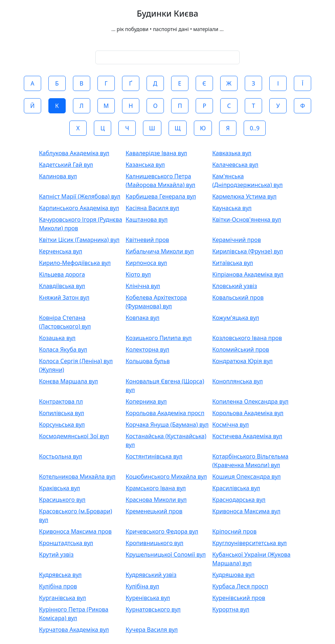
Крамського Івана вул (156, 488)
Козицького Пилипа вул (159, 338)
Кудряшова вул (233, 575)
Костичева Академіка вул (247, 436)
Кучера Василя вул (152, 630)
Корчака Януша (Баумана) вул (167, 425)
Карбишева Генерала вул (161, 196)
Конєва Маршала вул (68, 381)
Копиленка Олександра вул (250, 401)
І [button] (278, 83)
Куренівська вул (148, 598)
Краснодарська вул (239, 500)
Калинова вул (58, 176)
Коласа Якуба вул (63, 349)
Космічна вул (230, 425)
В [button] (82, 83)
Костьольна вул (60, 456)
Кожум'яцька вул (236, 318)
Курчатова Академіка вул (74, 630)
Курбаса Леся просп (240, 586)
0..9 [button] (255, 128)
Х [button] (78, 128)
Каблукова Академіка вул (74, 153)
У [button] (278, 106)
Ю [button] (203, 128)
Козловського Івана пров (247, 338)
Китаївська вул (233, 263)
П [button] (180, 106)
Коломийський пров (241, 349)
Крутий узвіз (56, 554)
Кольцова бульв (148, 361)
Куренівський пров (239, 598)
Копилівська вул (62, 413)
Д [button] (155, 83)
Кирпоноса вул (146, 263)
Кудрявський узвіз (151, 575)
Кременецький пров (154, 511)
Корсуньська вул (62, 425)
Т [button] (254, 106)
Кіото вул (138, 274)
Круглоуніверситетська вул (249, 543)
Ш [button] (152, 128)
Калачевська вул (235, 165)
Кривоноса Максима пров (75, 531)
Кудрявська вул (60, 575)
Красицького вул (62, 500)
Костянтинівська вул (154, 456)
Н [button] (131, 106)
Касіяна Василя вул (152, 208)
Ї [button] (303, 83)
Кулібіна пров (58, 586)
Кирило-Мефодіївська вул (75, 263)
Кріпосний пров (234, 531)
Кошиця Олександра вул (247, 477)
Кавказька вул (232, 153)
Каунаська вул (232, 208)
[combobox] (167, 57)
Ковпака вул (143, 318)
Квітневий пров (147, 240)
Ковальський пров (238, 297)
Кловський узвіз (235, 286)
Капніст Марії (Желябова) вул (80, 196)
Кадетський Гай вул (66, 165)
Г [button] (106, 83)
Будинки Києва (167, 14)
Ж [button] (229, 83)
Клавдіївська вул (62, 286)
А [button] (32, 83)
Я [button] (228, 128)
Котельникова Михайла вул (77, 477)
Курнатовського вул (153, 609)
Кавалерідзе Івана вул (156, 153)
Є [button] (204, 83)
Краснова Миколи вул (156, 500)
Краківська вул (60, 488)
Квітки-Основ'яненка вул (247, 219)
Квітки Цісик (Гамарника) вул (79, 240)
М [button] (106, 106)
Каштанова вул (147, 219)
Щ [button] (178, 128)
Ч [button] (127, 128)
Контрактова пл (61, 401)
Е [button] (180, 83)
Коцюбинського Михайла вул (166, 477)
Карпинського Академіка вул (79, 208)
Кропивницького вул (155, 543)
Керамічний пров (237, 240)
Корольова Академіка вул (248, 413)
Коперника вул (146, 401)
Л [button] (81, 106)
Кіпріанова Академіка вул (248, 274)
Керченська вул (61, 251)
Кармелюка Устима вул (244, 196)
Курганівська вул (62, 598)
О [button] (155, 106)
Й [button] (32, 106)
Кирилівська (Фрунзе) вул (248, 251)
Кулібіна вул (142, 586)
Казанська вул (145, 165)
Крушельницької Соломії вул (166, 554)
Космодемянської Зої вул (74, 436)
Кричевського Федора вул (162, 531)
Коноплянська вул (238, 381)
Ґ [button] (130, 83)
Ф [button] (303, 106)
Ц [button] (103, 128)
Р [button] (204, 106)
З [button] (254, 83)
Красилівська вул (236, 488)
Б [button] (57, 83)
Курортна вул (231, 609)
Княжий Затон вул (64, 297)
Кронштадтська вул (66, 543)
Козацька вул (57, 338)
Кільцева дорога (62, 274)
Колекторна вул (147, 349)
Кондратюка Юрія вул (242, 361)
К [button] (57, 106)
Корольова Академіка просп (165, 413)
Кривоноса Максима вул (246, 511)
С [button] (229, 106)
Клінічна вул (143, 286)
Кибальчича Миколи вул (160, 251)
